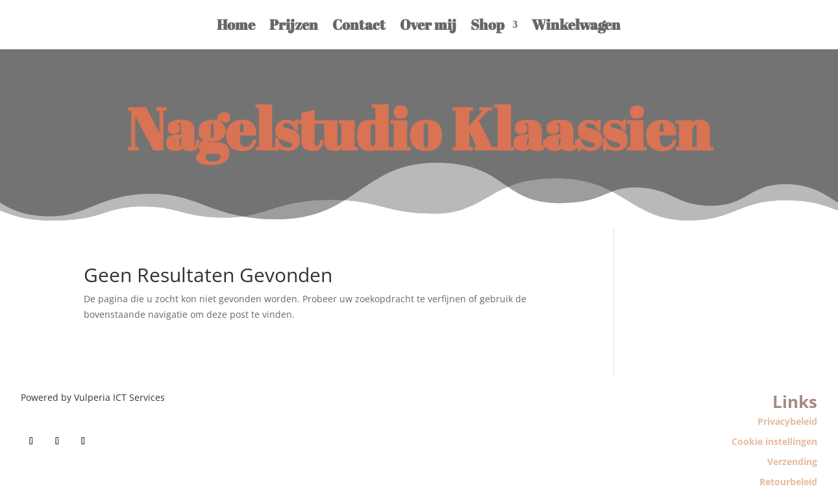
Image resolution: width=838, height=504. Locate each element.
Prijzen (294, 24)
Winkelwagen (576, 24)
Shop (487, 24)
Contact (359, 24)
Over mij (428, 24)
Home (236, 24)
